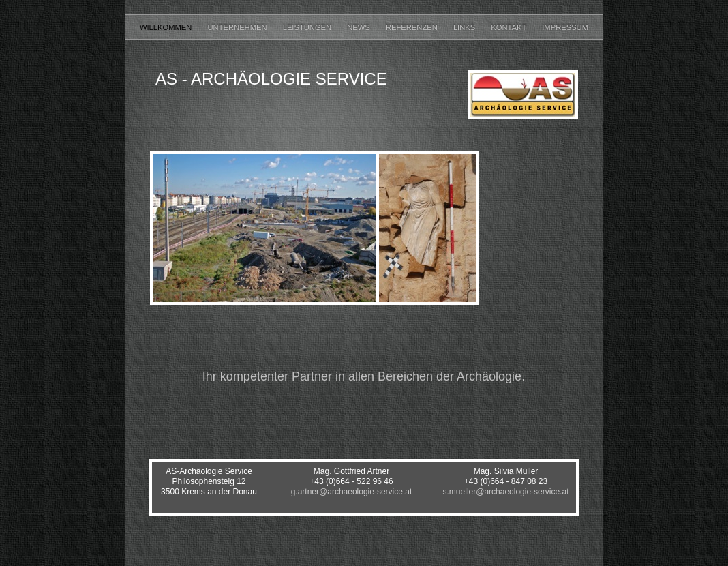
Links (465, 27)
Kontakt (510, 27)
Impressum (565, 27)
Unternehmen (239, 27)
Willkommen (167, 27)
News (360, 27)
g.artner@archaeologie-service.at (352, 492)
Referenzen (413, 27)
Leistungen (308, 27)
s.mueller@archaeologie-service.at (506, 492)
